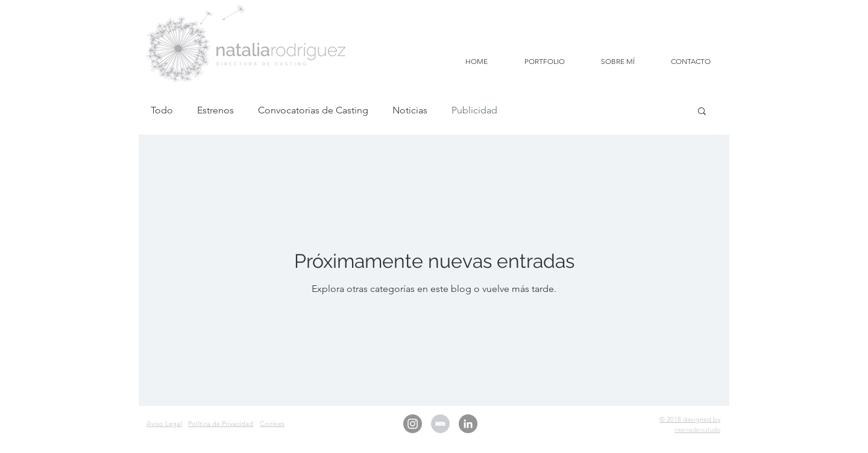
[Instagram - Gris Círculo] (413, 424)
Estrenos (215, 110)
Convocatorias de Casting (313, 110)
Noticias (410, 110)
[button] (702, 112)
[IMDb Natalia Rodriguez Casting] (440, 424)
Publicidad (474, 110)
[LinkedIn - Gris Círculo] (468, 424)
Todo (162, 110)
